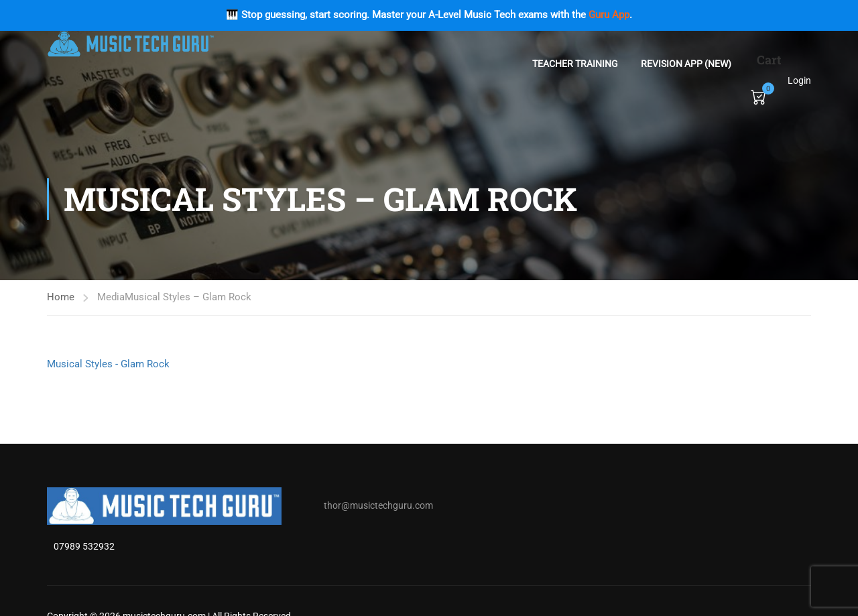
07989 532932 (84, 546)
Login (799, 80)
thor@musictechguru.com (378, 505)
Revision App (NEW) (686, 64)
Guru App (609, 15)
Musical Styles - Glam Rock (108, 364)
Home (61, 297)
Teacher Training (575, 64)
